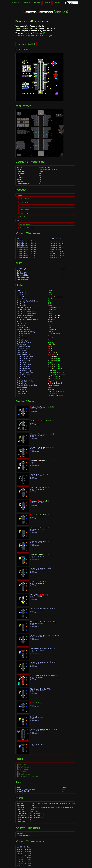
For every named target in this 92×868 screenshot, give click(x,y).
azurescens (34, 812)
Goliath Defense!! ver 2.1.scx (26, 241)
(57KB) (26, 44)
